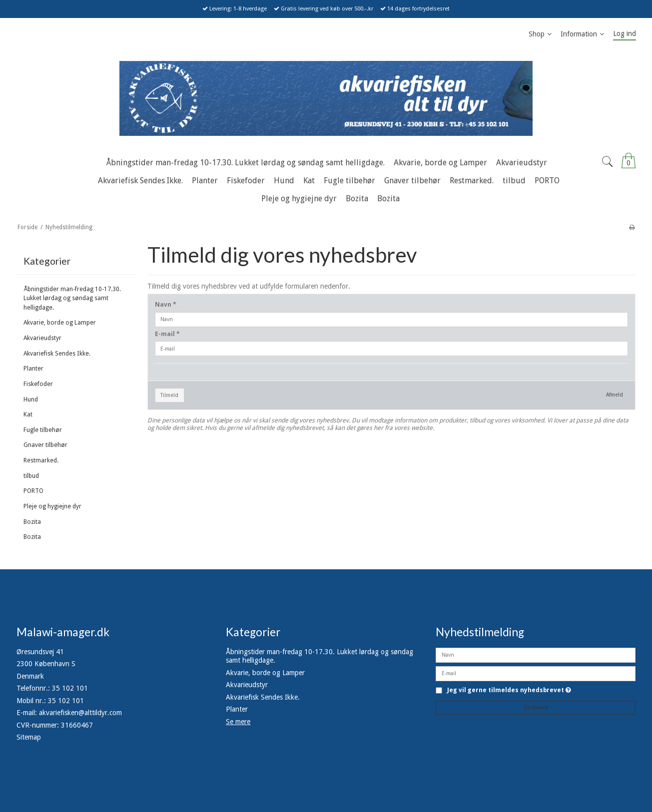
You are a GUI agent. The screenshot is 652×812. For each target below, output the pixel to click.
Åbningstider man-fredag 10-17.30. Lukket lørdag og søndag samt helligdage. (72, 298)
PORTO (33, 491)
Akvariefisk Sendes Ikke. (57, 354)
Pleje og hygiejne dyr (52, 506)
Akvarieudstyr (42, 338)
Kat (28, 414)
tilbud (31, 476)
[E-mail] (536, 673)
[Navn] (536, 654)
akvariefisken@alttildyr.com (80, 713)
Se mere (238, 722)
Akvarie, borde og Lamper (60, 323)
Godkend (536, 707)
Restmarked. (41, 460)
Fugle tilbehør (43, 430)
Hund (31, 400)
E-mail (167, 334)
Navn (166, 305)
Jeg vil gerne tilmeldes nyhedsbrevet (509, 690)
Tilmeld (169, 395)
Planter (33, 369)
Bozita (32, 522)
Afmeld (615, 395)
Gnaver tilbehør (45, 445)
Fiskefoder (38, 384)
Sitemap (29, 737)
